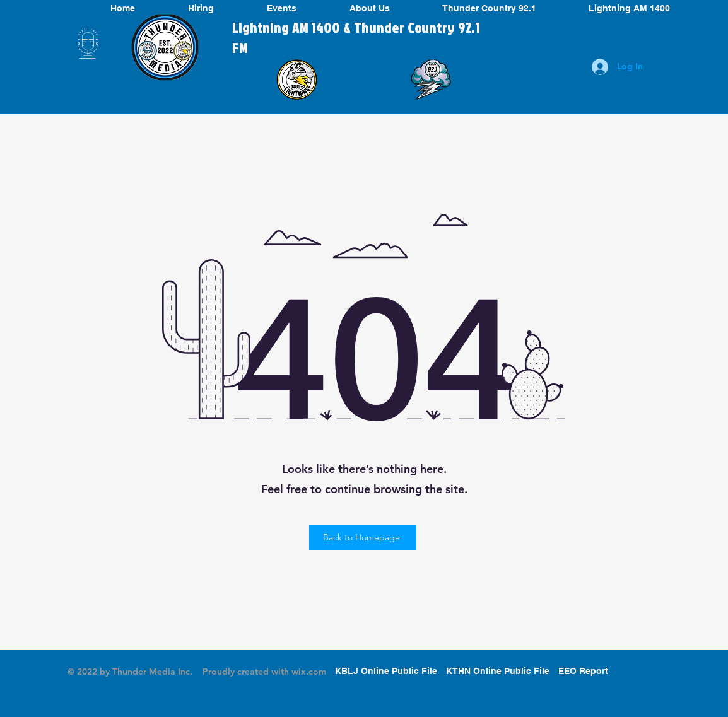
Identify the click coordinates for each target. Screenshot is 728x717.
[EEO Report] (583, 672)
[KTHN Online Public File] (498, 672)
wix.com (309, 672)
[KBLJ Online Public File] (386, 672)
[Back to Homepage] (363, 537)
